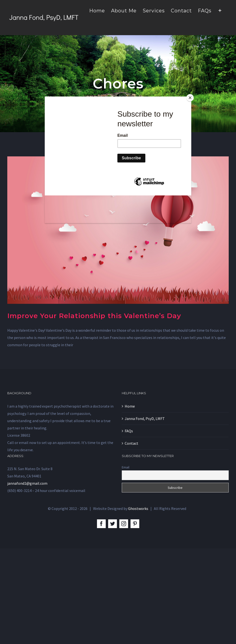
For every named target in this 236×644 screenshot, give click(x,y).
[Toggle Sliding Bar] (220, 10)
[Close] (190, 98)
